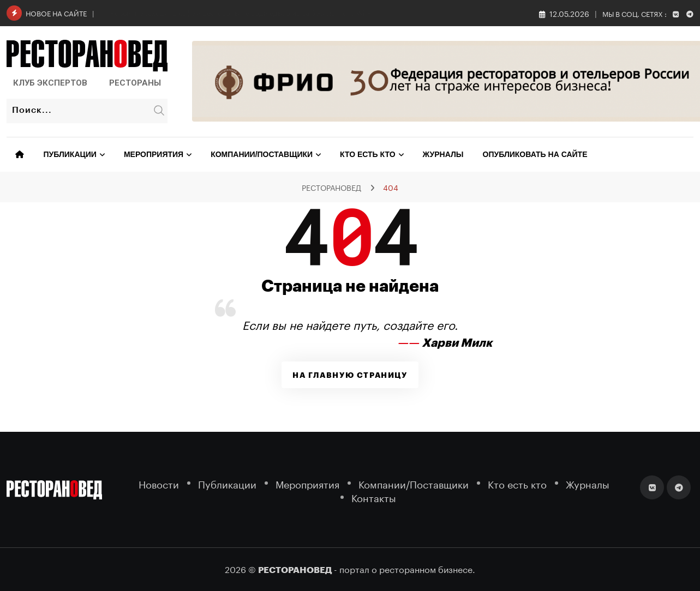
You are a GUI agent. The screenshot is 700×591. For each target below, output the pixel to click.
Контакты (374, 497)
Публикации (70, 154)
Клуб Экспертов (50, 83)
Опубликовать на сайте (535, 154)
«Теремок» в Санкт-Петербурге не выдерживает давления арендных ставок (238, 12)
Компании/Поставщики (262, 154)
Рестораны (135, 83)
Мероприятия (154, 154)
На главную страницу (350, 375)
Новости (159, 483)
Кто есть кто (367, 154)
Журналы (443, 154)
